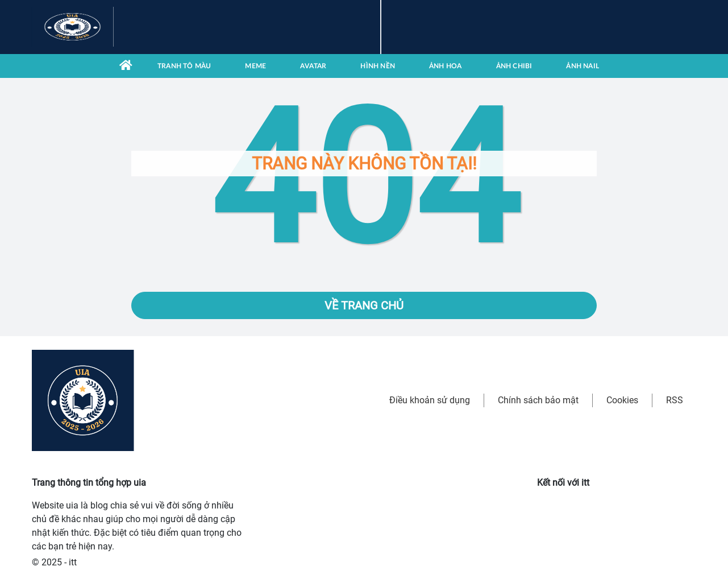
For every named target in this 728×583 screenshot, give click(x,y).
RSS (675, 400)
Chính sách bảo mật (538, 400)
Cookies (622, 400)
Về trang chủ (364, 305)
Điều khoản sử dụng (430, 400)
